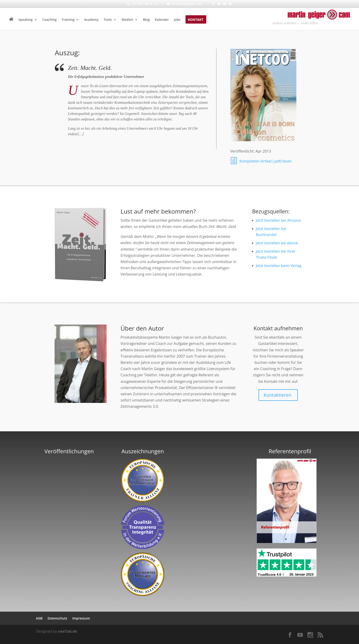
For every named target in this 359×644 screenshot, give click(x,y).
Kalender (162, 20)
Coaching (49, 20)
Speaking (26, 20)
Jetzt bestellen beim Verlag (279, 266)
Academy (91, 20)
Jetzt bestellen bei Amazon (279, 220)
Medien (127, 20)
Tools (108, 20)
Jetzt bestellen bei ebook (277, 243)
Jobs (177, 20)
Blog (146, 20)
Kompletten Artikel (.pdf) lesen (266, 161)
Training (68, 20)
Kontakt (196, 20)
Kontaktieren (277, 395)
